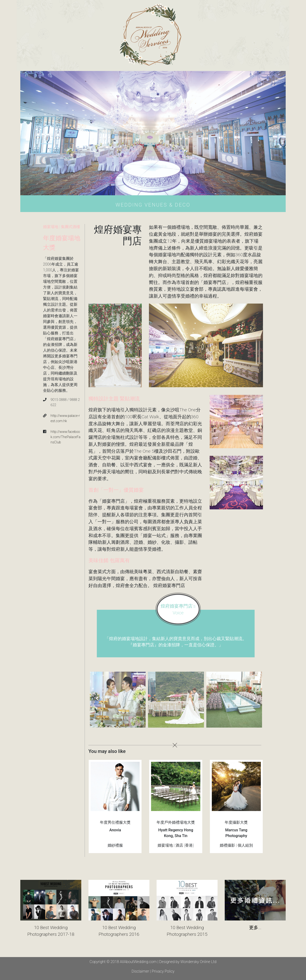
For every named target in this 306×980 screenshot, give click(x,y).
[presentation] (97, 699)
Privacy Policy (163, 971)
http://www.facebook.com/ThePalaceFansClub (66, 437)
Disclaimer (140, 971)
